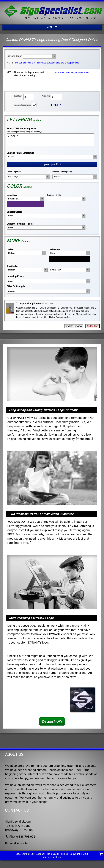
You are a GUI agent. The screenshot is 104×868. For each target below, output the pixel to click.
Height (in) (18, 96)
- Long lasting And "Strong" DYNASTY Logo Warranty (42, 410)
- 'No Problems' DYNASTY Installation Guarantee (41, 514)
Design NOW (52, 721)
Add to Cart (92, 326)
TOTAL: (56, 105)
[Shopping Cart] (101, 854)
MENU (52, 27)
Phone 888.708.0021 (21, 837)
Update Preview (74, 326)
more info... (84, 439)
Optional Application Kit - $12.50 (36, 303)
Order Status (22, 854)
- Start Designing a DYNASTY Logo (30, 618)
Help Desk (52, 854)
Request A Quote (16, 843)
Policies (64, 854)
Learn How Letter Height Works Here (71, 73)
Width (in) (46, 96)
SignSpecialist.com (52, 857)
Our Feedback (38, 854)
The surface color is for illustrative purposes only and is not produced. (47, 63)
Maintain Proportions (22, 105)
